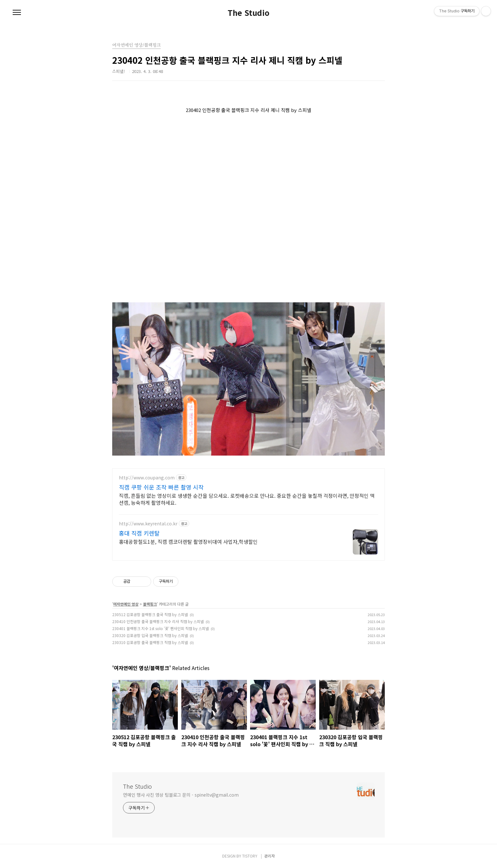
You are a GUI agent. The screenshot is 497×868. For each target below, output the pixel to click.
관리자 (270, 856)
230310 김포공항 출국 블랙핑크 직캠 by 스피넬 (150, 642)
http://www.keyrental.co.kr (148, 524)
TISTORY (250, 856)
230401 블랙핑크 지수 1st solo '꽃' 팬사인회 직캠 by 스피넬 (161, 628)
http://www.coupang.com (147, 478)
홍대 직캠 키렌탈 (139, 533)
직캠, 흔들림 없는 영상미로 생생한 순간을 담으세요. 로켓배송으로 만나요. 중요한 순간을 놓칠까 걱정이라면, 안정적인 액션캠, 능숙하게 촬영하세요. (247, 499)
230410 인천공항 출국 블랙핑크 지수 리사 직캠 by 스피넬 (158, 621)
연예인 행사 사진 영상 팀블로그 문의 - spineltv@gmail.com (181, 795)
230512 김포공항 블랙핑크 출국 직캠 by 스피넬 (150, 614)
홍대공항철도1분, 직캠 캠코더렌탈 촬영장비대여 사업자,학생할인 (188, 541)
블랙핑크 (150, 604)
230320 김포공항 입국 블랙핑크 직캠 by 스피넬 (150, 635)
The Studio (248, 13)
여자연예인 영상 (126, 604)
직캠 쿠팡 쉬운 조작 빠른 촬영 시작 (161, 487)
